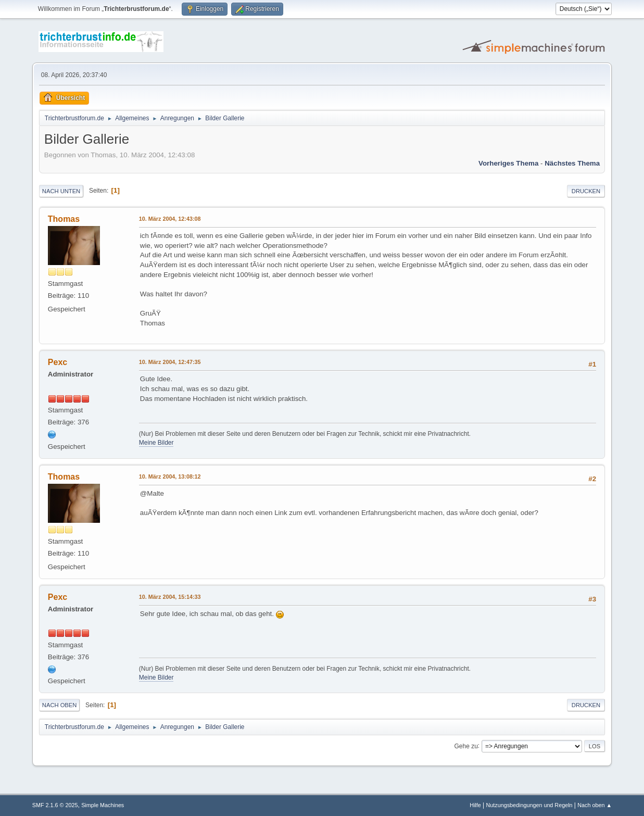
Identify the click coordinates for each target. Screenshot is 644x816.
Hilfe (475, 805)
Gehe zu (466, 746)
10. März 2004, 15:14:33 (170, 597)
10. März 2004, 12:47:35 (170, 362)
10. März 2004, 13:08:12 (170, 476)
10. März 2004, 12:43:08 (170, 219)
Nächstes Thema (572, 163)
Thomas (64, 219)
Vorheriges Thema (508, 163)
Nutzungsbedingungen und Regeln (529, 805)
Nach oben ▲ (595, 805)
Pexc (58, 362)
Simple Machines (103, 805)
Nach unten (61, 191)
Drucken (586, 191)
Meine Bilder (156, 443)
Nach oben (60, 705)
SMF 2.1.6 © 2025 (55, 805)
